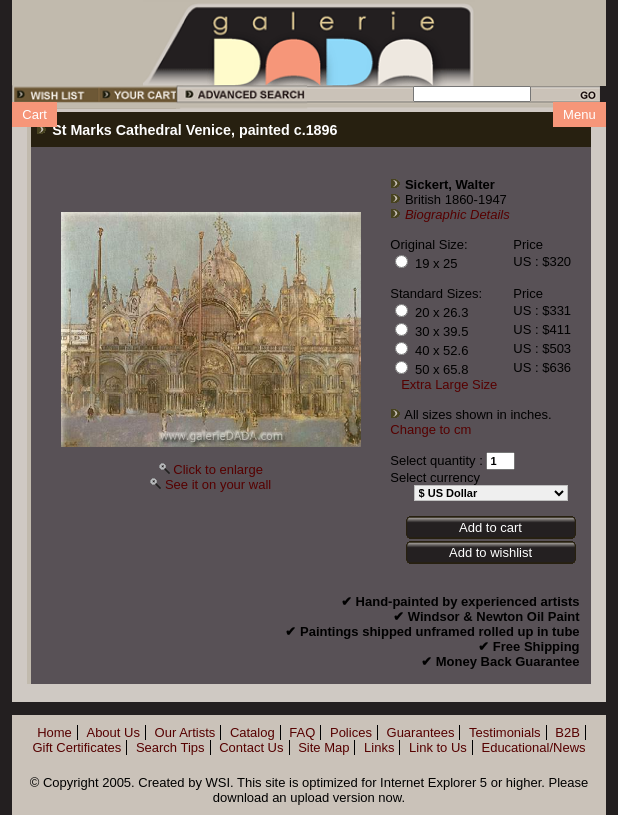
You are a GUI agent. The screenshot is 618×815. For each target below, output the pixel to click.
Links (379, 747)
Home (54, 732)
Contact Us (251, 747)
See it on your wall (218, 484)
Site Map (323, 747)
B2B (567, 732)
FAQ (302, 732)
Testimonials (505, 732)
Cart (34, 114)
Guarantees (421, 732)
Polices (351, 732)
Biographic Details (457, 214)
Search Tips (170, 747)
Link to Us (438, 747)
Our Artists (185, 732)
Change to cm (430, 429)
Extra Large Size (449, 384)
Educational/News (533, 747)
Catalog (252, 732)
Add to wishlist (490, 552)
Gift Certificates (76, 747)
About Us (112, 732)
